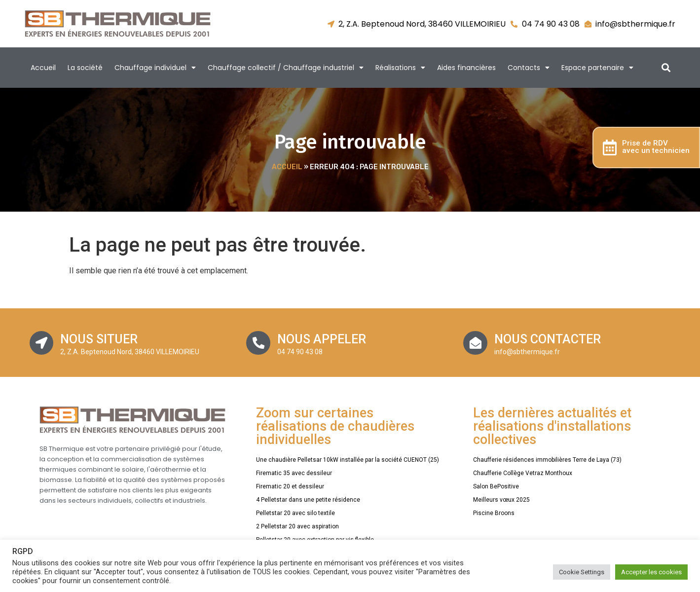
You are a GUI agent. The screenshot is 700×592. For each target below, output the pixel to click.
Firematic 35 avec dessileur (294, 473)
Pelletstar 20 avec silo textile (295, 513)
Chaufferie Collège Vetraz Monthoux (523, 473)
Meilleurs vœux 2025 (501, 500)
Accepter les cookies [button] (651, 572)
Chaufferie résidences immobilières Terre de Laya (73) (547, 460)
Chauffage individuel (155, 68)
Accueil (43, 68)
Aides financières (466, 68)
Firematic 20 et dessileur (290, 486)
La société (85, 68)
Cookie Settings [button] (582, 572)
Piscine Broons (494, 513)
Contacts (529, 68)
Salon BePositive (496, 486)
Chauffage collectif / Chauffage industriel (286, 68)
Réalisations (400, 68)
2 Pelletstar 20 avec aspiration (297, 526)
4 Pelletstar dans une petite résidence (308, 500)
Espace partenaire (597, 68)
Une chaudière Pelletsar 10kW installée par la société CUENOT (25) (348, 460)
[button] (666, 68)
